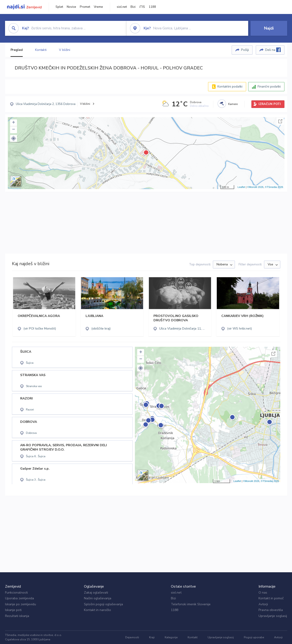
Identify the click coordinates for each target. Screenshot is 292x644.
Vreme (98, 7)
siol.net (122, 7)
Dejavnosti (132, 637)
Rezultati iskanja (17, 616)
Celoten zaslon (280, 121)
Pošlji (245, 50)
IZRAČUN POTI (270, 104)
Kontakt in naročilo (97, 610)
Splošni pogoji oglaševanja (103, 604)
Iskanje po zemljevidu (21, 604)
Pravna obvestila (271, 610)
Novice (71, 7)
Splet (59, 7)
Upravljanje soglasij (273, 616)
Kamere (233, 104)
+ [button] (13, 123)
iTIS (142, 7)
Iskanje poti (13, 610)
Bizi (133, 7)
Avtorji (263, 604)
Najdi (269, 28)
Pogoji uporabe (254, 637)
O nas (263, 593)
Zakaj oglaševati (96, 593)
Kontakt (193, 637)
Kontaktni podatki (230, 87)
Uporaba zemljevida (19, 598)
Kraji (152, 637)
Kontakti (41, 50)
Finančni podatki (269, 87)
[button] (14, 138)
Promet (85, 7)
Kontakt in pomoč (271, 598)
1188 (152, 7)
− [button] (13, 130)
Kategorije (171, 637)
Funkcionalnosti (16, 593)
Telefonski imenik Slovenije (191, 604)
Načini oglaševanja (98, 598)
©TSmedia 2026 (274, 187)
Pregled (17, 50)
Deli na (273, 50)
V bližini (65, 50)
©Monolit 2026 (255, 187)
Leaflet (241, 187)
